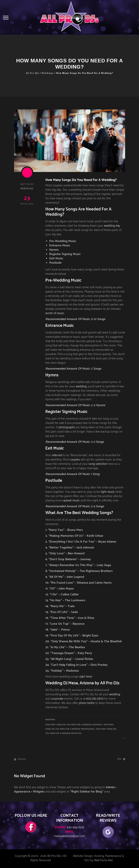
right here (85, 677)
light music (108, 492)
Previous (22, 759)
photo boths (87, 703)
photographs (67, 427)
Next (119, 759)
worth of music (55, 313)
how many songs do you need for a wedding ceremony (74, 725)
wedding (81, 386)
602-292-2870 (95, 699)
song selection (98, 464)
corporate (57, 699)
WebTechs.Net (103, 860)
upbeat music (71, 501)
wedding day (112, 226)
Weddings (50, 720)
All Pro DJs (54, 856)
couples (75, 460)
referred (57, 455)
